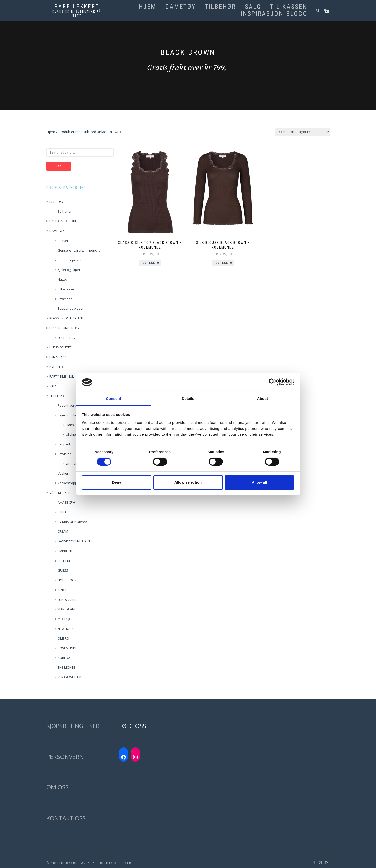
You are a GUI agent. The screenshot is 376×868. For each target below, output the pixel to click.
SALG (253, 7)
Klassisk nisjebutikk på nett (77, 14)
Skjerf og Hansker (71, 415)
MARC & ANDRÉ (69, 609)
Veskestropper (69, 483)
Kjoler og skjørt (69, 270)
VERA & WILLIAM (69, 677)
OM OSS (58, 787)
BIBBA (62, 512)
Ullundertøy (66, 338)
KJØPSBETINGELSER (73, 726)
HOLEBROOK (67, 580)
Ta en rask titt (150, 263)
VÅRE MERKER (60, 493)
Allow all (260, 482)
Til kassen (289, 7)
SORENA (64, 658)
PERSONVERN (65, 757)
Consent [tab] (113, 398)
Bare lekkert (77, 7)
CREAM (63, 531)
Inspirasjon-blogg (274, 14)
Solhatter (65, 211)
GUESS (63, 570)
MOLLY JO (65, 619)
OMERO (63, 638)
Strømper (65, 299)
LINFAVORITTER (61, 347)
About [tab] (263, 398)
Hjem (147, 7)
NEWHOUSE (66, 629)
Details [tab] (188, 398)
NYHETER (56, 367)
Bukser (63, 241)
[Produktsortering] (302, 132)
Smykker (64, 454)
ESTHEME (65, 561)
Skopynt (64, 444)
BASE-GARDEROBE (63, 221)
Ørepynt (72, 464)
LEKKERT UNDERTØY (64, 328)
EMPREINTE (66, 551)
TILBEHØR (220, 7)
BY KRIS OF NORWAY (73, 522)
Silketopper (66, 289)
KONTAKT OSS (66, 818)
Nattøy (63, 279)
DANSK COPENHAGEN (74, 541)
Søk (59, 166)
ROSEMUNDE (67, 648)
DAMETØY (181, 7)
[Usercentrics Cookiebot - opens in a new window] (272, 382)
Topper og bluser (71, 308)
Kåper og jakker (70, 260)
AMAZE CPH (66, 502)
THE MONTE (66, 667)
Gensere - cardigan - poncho (79, 250)
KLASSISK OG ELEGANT (66, 318)
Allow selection (188, 482)
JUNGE (62, 590)
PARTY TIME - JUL (62, 376)
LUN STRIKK (58, 357)
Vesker (63, 473)
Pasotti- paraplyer (71, 405)
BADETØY (56, 202)
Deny (117, 482)
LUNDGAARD (67, 600)
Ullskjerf (72, 434)
